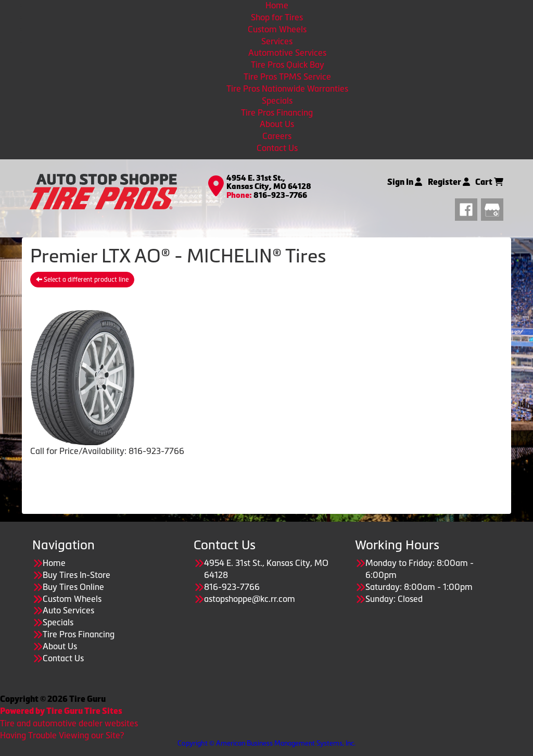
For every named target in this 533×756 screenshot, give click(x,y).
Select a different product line (82, 280)
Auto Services (68, 610)
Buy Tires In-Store (77, 575)
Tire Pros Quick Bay (288, 65)
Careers (277, 136)
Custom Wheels (277, 29)
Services (277, 41)
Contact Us (277, 148)
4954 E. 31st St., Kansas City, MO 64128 (269, 182)
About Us (277, 124)
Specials (277, 100)
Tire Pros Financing (277, 112)
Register (449, 182)
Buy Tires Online (73, 587)
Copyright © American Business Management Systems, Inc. (266, 743)
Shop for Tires (277, 17)
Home (277, 5)
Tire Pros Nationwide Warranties (287, 89)
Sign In (405, 182)
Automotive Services (287, 53)
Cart (489, 182)
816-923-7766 (280, 195)
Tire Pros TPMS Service (287, 77)
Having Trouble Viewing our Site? (62, 735)
